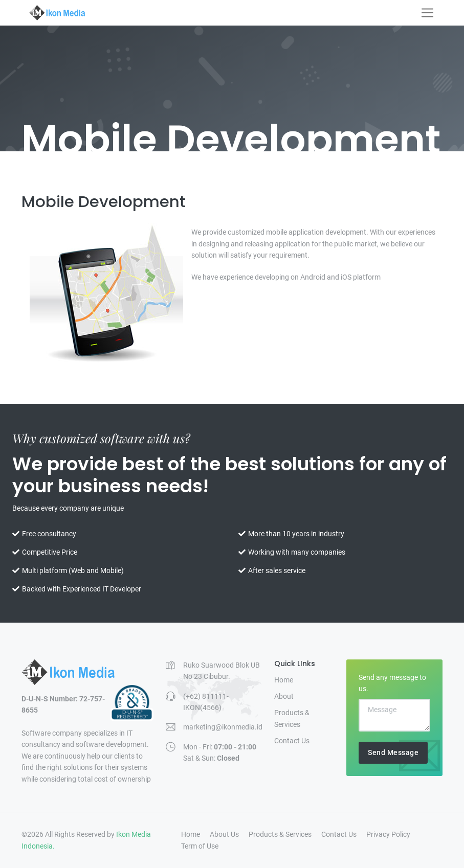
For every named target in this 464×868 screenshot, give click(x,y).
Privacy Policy (388, 834)
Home (284, 680)
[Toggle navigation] (427, 13)
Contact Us (292, 741)
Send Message (393, 752)
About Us (224, 834)
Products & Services (292, 718)
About (284, 696)
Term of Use (200, 846)
